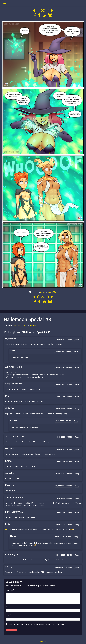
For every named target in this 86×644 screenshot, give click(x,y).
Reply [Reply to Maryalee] (77, 474)
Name (8, 607)
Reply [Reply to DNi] (77, 397)
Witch (54, 292)
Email (8, 615)
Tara (49, 292)
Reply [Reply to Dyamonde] (77, 339)
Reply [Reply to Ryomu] (77, 461)
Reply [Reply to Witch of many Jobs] (77, 437)
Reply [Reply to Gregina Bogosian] (77, 384)
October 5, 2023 (20, 325)
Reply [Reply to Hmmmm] (77, 449)
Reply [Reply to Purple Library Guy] (77, 512)
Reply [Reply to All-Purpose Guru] (77, 368)
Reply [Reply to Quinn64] (77, 409)
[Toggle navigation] (5, 3)
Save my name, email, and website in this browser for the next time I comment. (38, 624)
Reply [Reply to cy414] (76, 351)
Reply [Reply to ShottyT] (77, 567)
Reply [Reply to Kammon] (77, 486)
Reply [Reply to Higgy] (76, 537)
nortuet (33, 325)
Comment (9, 590)
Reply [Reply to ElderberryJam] (77, 555)
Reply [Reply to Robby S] (76, 421)
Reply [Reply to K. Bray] (77, 525)
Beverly (43, 292)
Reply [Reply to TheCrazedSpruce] (77, 498)
